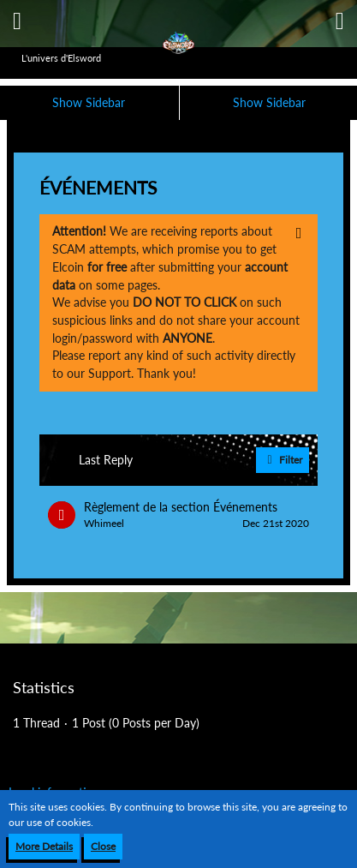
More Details (44, 846)
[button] (17, 21)
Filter (283, 460)
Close (103, 846)
